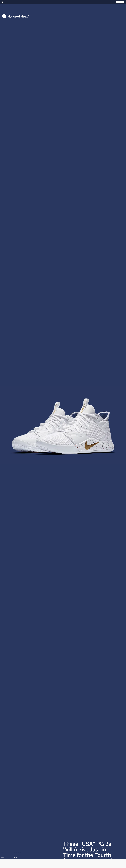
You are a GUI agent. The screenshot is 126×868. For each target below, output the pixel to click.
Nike (15, 856)
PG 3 (16, 858)
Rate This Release (109, 2)
